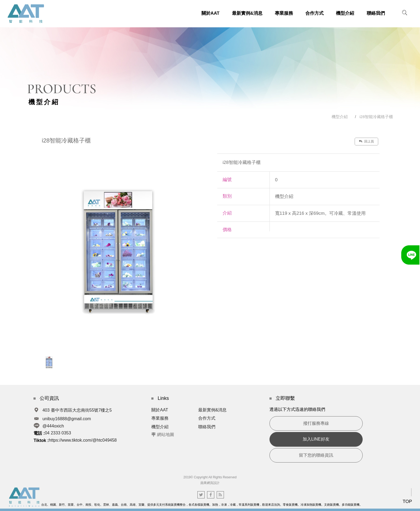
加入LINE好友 (316, 439)
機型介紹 (340, 117)
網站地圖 (166, 435)
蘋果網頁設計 (210, 483)
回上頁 (366, 141)
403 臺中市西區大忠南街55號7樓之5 (77, 410)
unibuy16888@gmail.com (67, 418)
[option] (118, 251)
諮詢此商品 (331, 254)
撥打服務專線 (316, 423)
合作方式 (207, 418)
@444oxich (53, 426)
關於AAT (160, 410)
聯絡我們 (207, 427)
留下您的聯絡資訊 (316, 455)
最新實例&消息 (213, 410)
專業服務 (160, 418)
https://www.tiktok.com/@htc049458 (83, 440)
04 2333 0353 (58, 433)
